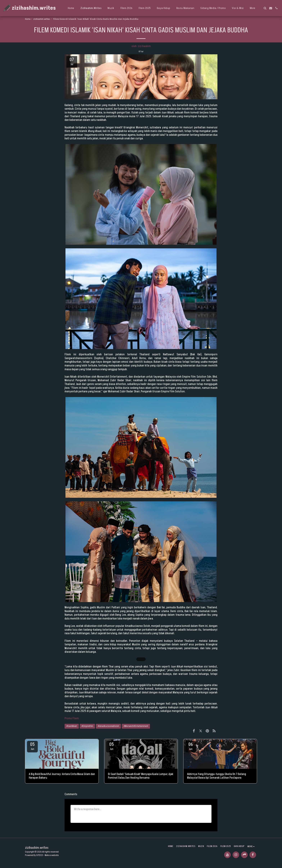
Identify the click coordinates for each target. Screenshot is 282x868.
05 (32, 746)
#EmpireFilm (87, 726)
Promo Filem (72, 718)
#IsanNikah (72, 726)
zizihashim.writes (42, 19)
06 (191, 746)
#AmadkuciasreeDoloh (108, 726)
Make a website (52, 855)
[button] (265, 8)
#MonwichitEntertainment (136, 726)
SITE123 (40, 855)
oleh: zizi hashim (141, 46)
